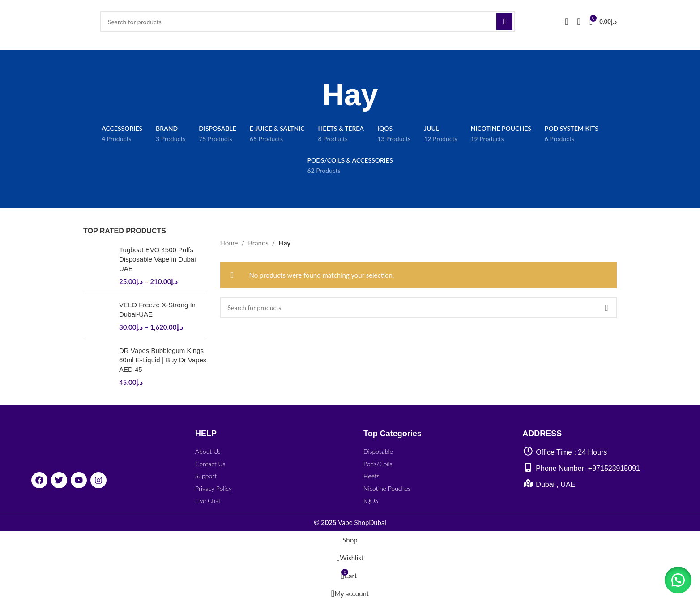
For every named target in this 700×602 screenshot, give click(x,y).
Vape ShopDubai (350, 522)
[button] (678, 580)
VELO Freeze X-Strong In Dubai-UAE (157, 310)
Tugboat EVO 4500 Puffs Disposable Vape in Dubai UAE (158, 259)
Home (229, 243)
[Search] (307, 21)
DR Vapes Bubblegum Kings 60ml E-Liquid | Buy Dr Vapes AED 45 (163, 360)
